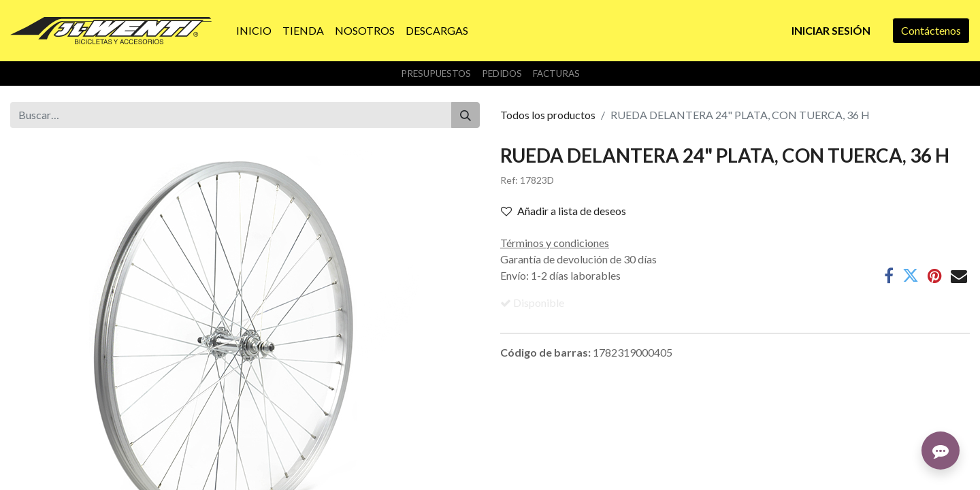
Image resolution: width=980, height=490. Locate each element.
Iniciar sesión (831, 30)
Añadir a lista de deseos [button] (563, 211)
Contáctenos (931, 30)
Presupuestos (436, 73)
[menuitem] (254, 31)
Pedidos (502, 73)
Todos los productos (548, 115)
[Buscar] (465, 115)
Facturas (556, 73)
